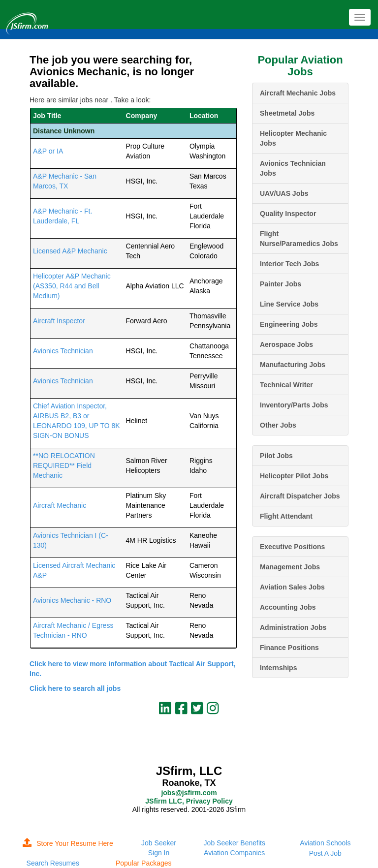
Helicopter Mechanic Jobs (293, 138)
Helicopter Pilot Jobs (294, 476)
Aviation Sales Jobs (292, 587)
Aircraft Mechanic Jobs (298, 93)
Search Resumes (53, 863)
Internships (278, 668)
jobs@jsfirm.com (189, 793)
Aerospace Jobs (286, 344)
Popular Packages (144, 863)
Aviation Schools (325, 843)
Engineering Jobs (289, 324)
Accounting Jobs (288, 607)
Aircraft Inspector (59, 321)
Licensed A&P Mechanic (70, 251)
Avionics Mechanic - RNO (72, 600)
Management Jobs (290, 567)
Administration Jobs (293, 627)
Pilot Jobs (276, 456)
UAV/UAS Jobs (284, 193)
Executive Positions (292, 547)
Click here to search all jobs (75, 688)
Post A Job (325, 853)
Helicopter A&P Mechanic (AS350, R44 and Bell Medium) (72, 286)
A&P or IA (48, 151)
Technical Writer (286, 385)
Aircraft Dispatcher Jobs (300, 496)
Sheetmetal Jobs (287, 113)
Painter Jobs (281, 284)
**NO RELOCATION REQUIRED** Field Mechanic (64, 465)
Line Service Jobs (289, 304)
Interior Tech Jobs (289, 264)
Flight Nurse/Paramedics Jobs (299, 239)
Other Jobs (278, 425)
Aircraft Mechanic (60, 505)
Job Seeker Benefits (235, 843)
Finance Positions (289, 648)
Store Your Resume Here (68, 843)
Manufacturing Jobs (293, 365)
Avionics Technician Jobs (293, 168)
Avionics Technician (63, 351)
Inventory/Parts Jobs (294, 405)
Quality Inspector (288, 214)
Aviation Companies (234, 853)
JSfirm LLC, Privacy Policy (189, 801)
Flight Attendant (286, 516)
